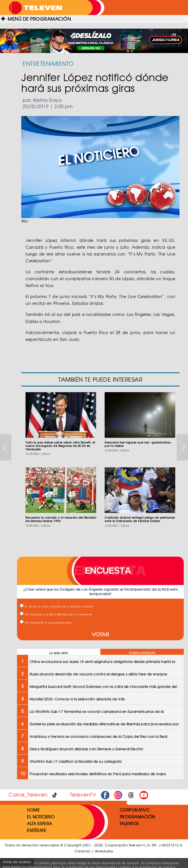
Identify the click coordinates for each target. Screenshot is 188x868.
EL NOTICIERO (41, 817)
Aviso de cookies (17, 862)
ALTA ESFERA (40, 823)
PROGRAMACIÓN (137, 817)
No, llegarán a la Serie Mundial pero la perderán (56, 614)
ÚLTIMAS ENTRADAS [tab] (142, 653)
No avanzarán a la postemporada (46, 623)
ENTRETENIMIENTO (48, 63)
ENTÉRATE (37, 830)
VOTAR (101, 634)
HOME (33, 810)
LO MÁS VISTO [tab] (59, 653)
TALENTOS (129, 823)
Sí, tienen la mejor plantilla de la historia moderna (57, 606)
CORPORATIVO (135, 810)
